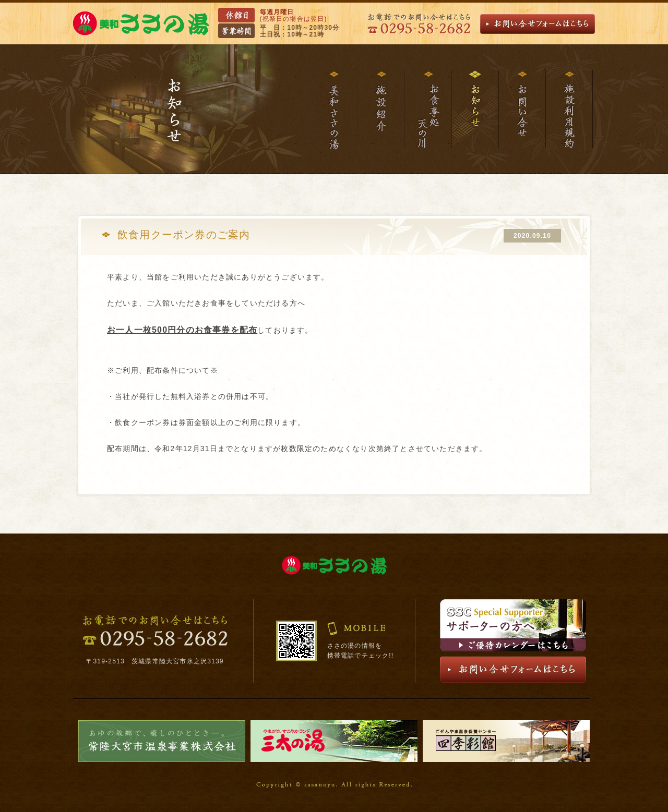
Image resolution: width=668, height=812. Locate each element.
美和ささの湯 (333, 109)
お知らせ (474, 109)
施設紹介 (380, 109)
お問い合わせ (521, 109)
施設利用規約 (569, 109)
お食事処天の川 (427, 109)
